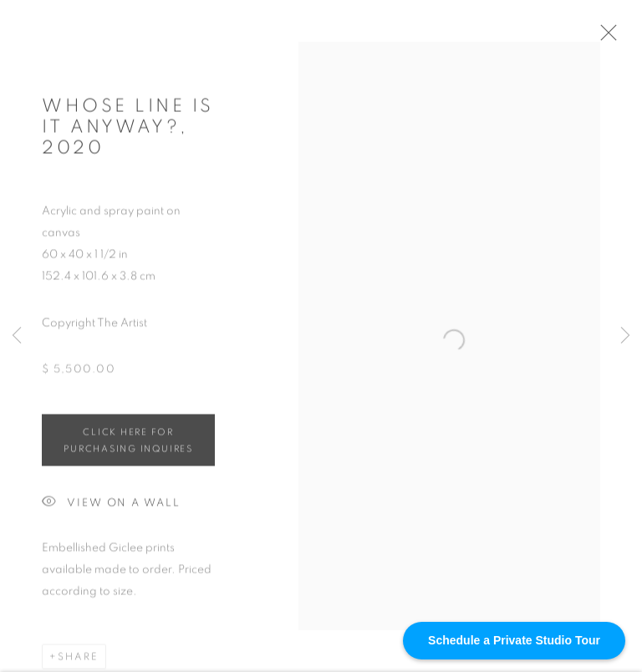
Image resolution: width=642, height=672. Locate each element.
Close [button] (612, 38)
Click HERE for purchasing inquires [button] (128, 445)
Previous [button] (17, 336)
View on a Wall (111, 508)
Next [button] (625, 336)
